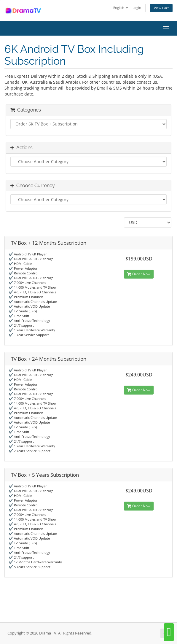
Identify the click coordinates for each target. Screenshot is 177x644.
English (121, 8)
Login (137, 8)
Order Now (139, 274)
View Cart (161, 8)
